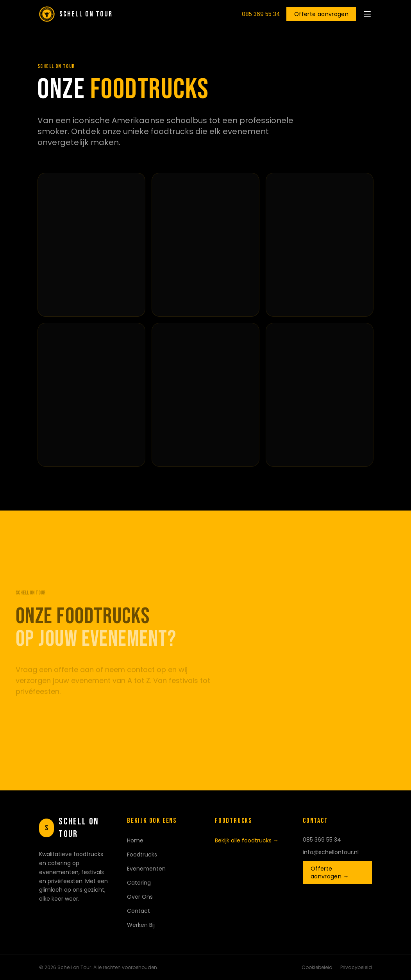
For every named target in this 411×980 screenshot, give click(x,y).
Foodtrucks (142, 855)
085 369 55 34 (261, 14)
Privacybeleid (356, 967)
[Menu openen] (367, 14)
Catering (139, 883)
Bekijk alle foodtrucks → (247, 840)
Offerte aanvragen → (330, 873)
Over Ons (140, 897)
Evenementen (146, 869)
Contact (138, 911)
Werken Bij (141, 925)
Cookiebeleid (317, 967)
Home (135, 840)
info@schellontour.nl (331, 852)
